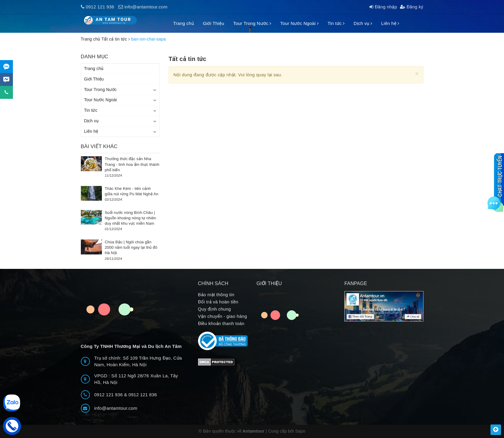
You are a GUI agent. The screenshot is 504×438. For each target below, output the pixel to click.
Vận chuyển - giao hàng (223, 316)
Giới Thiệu (214, 23)
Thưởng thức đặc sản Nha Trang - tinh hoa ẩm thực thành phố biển (132, 164)
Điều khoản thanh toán (221, 323)
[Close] (417, 73)
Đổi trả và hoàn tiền (218, 302)
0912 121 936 (100, 7)
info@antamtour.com (146, 7)
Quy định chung (215, 309)
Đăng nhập (383, 7)
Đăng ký (412, 7)
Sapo (300, 431)
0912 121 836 (143, 395)
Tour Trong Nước (252, 23)
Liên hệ (390, 23)
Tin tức (336, 23)
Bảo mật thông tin (216, 295)
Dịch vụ (363, 23)
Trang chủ (183, 23)
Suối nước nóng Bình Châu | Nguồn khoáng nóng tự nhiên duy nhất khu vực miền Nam (131, 218)
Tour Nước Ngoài (299, 23)
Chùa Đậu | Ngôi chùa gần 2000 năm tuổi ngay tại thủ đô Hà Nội (131, 247)
